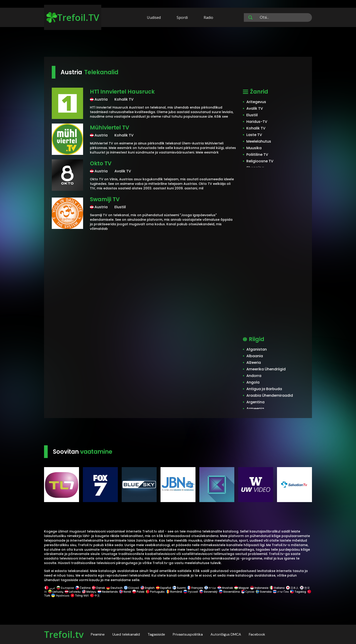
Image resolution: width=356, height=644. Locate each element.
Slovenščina (229, 592)
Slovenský (208, 592)
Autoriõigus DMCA (226, 634)
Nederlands (108, 592)
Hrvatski (225, 588)
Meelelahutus (259, 141)
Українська (60, 596)
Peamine (98, 634)
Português (155, 592)
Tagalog (298, 592)
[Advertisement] (178, 43)
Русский (191, 592)
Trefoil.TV (73, 17)
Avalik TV (255, 108)
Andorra (254, 376)
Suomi (179, 588)
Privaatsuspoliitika (188, 634)
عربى (50, 588)
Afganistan (257, 349)
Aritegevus (256, 102)
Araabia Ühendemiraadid (270, 395)
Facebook (257, 634)
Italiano (277, 588)
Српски (248, 592)
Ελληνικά (132, 588)
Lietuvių (56, 592)
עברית (210, 588)
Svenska (264, 592)
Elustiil (252, 115)
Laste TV (254, 135)
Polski (138, 592)
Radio (208, 17)
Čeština (83, 588)
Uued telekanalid (126, 634)
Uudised (154, 17)
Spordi (182, 17)
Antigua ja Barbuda (264, 389)
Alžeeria (254, 363)
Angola (253, 382)
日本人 (292, 588)
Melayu (89, 592)
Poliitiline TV (257, 155)
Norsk (125, 592)
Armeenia (255, 409)
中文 (95, 596)
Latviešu (73, 592)
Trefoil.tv (64, 634)
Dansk (98, 588)
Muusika (254, 148)
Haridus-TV (257, 122)
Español (164, 588)
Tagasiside (156, 634)
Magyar (242, 588)
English (148, 588)
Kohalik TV (256, 128)
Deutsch (114, 588)
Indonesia (259, 588)
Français (195, 588)
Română (174, 592)
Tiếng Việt (80, 596)
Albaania (255, 356)
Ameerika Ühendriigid (266, 369)
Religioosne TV (260, 161)
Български (65, 588)
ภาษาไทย (281, 592)
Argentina (255, 402)
